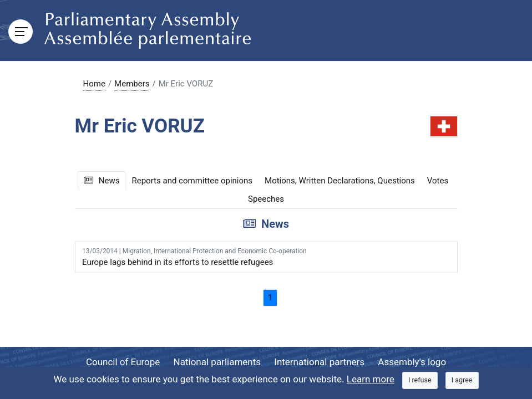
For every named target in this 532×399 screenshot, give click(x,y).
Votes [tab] (438, 181)
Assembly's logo (412, 362)
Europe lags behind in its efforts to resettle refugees (266, 257)
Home (94, 84)
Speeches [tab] (266, 199)
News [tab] (102, 181)
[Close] (420, 380)
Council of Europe (123, 362)
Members (132, 84)
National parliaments (217, 362)
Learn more (371, 379)
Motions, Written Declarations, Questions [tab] (340, 181)
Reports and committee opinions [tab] (192, 181)
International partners (319, 362)
